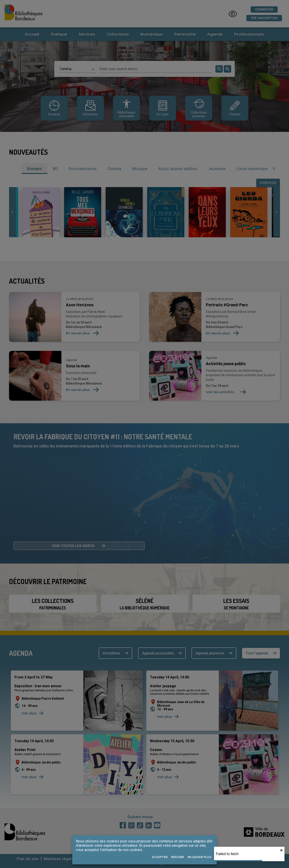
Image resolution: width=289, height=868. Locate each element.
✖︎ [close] (281, 850)
